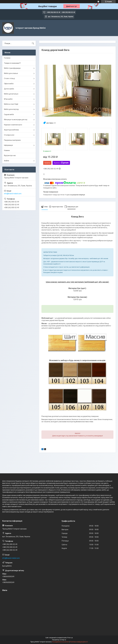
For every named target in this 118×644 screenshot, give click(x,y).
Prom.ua (70, 638)
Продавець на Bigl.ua (59, 640)
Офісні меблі (9, 84)
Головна (7, 58)
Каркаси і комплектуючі (13, 125)
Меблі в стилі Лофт (11, 104)
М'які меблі (8, 99)
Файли (7, 161)
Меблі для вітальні (11, 94)
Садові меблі (9, 114)
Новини (7, 150)
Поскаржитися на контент (61, 642)
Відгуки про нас (10, 155)
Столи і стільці (9, 78)
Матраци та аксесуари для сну (16, 120)
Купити (47, 163)
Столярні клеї (9, 135)
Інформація (8, 145)
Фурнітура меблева (11, 130)
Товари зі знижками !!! (12, 63)
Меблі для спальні (11, 73)
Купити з (61, 163)
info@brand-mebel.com (13, 194)
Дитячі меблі (9, 89)
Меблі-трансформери (12, 68)
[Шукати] (33, 43)
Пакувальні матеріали (12, 140)
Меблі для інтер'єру (11, 109)
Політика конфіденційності (79, 642)
